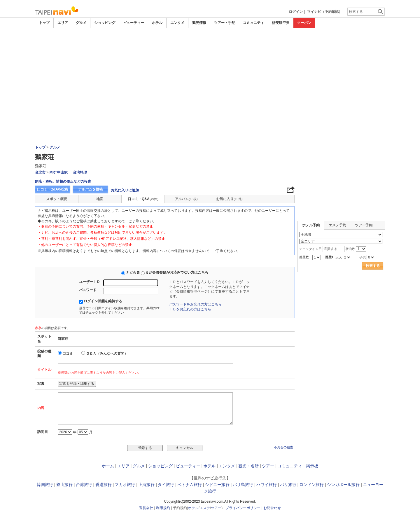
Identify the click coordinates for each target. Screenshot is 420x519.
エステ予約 (337, 225)
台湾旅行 (84, 485)
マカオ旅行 (125, 485)
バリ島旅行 (243, 485)
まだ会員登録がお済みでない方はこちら (177, 272)
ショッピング (105, 23)
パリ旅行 (288, 485)
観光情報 (199, 23)
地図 (100, 199)
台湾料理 (80, 172)
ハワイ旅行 (267, 485)
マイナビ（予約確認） (325, 12)
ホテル (157, 23)
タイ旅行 (166, 485)
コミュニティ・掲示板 (298, 466)
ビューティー (134, 23)
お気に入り (229, 199)
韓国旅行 (45, 485)
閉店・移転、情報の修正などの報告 (63, 181)
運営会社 (146, 508)
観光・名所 (249, 466)
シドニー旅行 (217, 485)
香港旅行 (104, 485)
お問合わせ (272, 508)
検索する (373, 266)
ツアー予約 (364, 225)
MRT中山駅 (59, 172)
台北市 (40, 172)
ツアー (268, 466)
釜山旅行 (64, 485)
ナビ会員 (133, 272)
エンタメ (177, 23)
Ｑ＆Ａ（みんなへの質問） (107, 354)
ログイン (296, 12)
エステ (205, 508)
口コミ (68, 354)
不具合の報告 (283, 447)
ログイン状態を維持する (103, 301)
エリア (63, 23)
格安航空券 (281, 23)
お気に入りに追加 (125, 190)
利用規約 (163, 508)
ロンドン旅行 (311, 485)
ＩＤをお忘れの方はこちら (190, 309)
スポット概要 (57, 199)
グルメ (81, 23)
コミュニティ (253, 23)
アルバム (186, 199)
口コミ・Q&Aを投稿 (52, 189)
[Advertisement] (210, 72)
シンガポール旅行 (343, 485)
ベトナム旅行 (190, 485)
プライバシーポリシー (243, 508)
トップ (44, 23)
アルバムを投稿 (90, 189)
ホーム (108, 466)
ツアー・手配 (225, 23)
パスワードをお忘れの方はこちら (195, 304)
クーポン (304, 23)
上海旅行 (146, 485)
